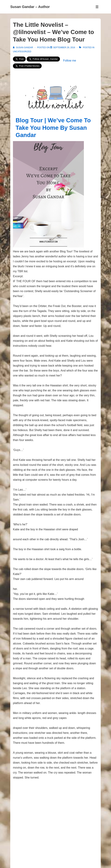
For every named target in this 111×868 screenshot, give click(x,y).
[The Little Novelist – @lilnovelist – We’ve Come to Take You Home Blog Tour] (64, 48)
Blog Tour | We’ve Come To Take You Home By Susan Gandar (53, 128)
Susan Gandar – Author (30, 7)
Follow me (70, 61)
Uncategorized (22, 52)
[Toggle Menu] (97, 7)
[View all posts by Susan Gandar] (23, 48)
